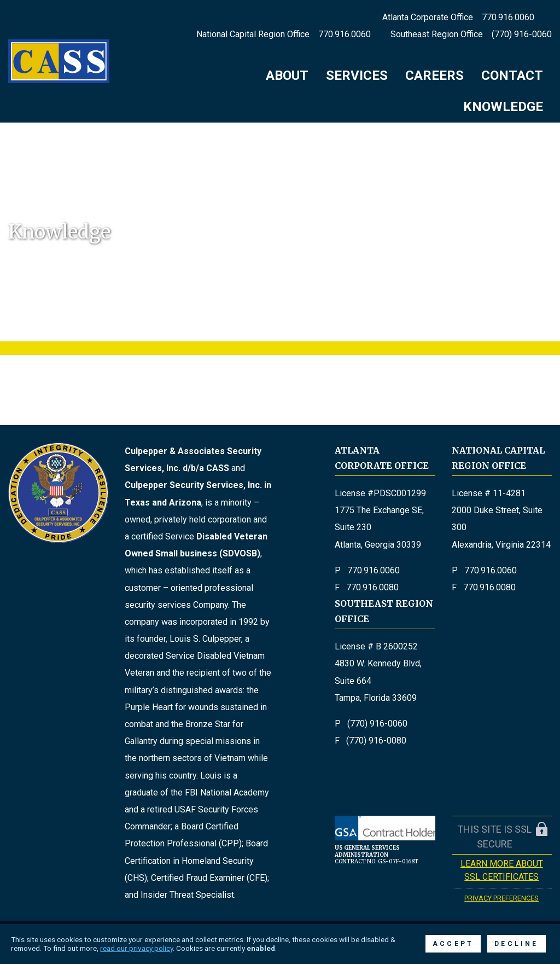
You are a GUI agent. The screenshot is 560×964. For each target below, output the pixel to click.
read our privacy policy (136, 948)
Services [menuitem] (357, 76)
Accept (453, 944)
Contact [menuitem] (512, 76)
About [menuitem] (287, 76)
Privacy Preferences (501, 898)
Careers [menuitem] (434, 76)
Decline (516, 944)
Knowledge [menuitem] (503, 107)
